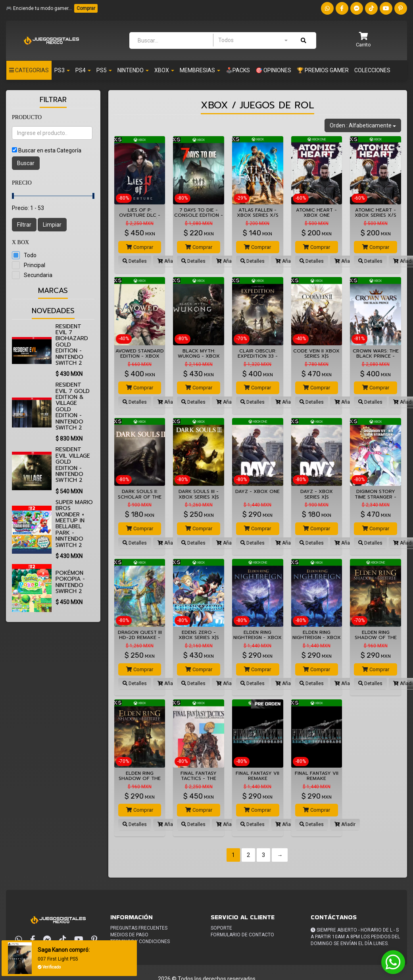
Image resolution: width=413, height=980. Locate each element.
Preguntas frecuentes (139, 928)
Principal (35, 265)
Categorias (29, 70)
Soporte (221, 928)
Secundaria (38, 275)
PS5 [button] (104, 70)
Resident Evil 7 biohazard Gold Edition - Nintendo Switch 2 (72, 345)
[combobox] (253, 40)
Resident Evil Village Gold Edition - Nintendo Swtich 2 (73, 465)
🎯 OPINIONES (273, 70)
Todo (30, 255)
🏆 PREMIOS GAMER (323, 70)
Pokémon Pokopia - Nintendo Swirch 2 (70, 582)
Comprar (86, 8)
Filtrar (24, 225)
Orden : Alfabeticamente (363, 125)
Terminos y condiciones (140, 941)
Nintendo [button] (133, 70)
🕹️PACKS (238, 70)
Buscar (26, 163)
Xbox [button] (164, 70)
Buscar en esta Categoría (50, 150)
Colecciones (372, 70)
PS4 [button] (83, 70)
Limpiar (52, 225)
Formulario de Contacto (242, 935)
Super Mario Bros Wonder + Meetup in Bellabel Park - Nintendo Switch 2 (74, 524)
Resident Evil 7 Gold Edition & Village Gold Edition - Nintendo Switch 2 (73, 406)
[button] (363, 40)
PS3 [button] (62, 70)
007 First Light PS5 (58, 959)
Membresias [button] (200, 70)
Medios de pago (129, 935)
